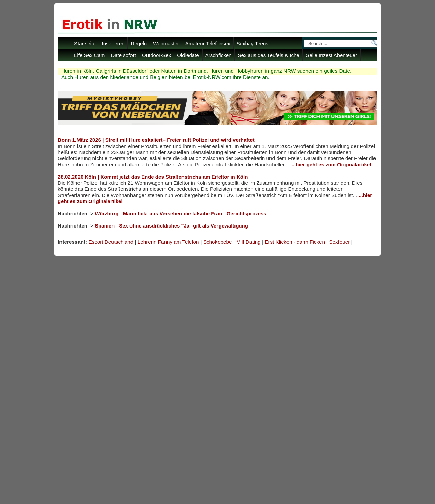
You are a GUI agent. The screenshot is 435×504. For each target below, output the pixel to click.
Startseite (85, 43)
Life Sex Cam (89, 55)
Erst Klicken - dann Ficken (295, 242)
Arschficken (219, 55)
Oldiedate (188, 55)
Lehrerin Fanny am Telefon (168, 242)
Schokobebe (218, 242)
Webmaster (166, 43)
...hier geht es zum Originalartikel (331, 165)
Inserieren (113, 43)
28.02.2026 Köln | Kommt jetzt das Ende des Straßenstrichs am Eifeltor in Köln (153, 177)
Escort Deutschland (111, 242)
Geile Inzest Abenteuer (331, 55)
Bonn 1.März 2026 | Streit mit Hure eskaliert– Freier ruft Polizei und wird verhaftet (156, 140)
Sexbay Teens (253, 43)
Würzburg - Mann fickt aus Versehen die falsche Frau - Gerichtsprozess (180, 214)
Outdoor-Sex (156, 55)
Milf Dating (248, 242)
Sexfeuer (339, 242)
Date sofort (123, 55)
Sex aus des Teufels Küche (268, 55)
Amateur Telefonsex (208, 43)
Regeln (139, 43)
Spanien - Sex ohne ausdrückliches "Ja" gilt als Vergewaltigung (171, 226)
